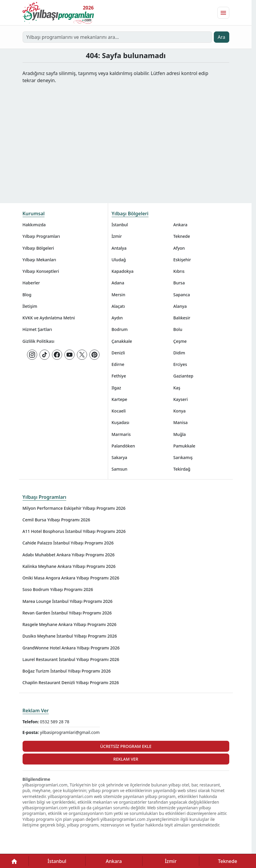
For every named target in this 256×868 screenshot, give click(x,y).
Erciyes (180, 364)
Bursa (179, 283)
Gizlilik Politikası (38, 341)
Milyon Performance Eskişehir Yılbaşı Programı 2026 (74, 508)
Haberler (31, 283)
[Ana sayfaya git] (58, 13)
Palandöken (123, 446)
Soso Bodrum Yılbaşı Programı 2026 (58, 589)
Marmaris (121, 434)
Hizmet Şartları (37, 329)
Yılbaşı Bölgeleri (38, 248)
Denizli (118, 353)
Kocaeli (119, 411)
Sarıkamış (183, 457)
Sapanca (182, 295)
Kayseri (181, 399)
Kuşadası (121, 422)
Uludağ (119, 260)
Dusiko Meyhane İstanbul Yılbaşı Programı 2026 (70, 636)
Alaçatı (118, 306)
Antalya (119, 248)
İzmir (117, 236)
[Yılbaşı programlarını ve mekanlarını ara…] (117, 37)
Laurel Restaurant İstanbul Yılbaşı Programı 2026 (71, 659)
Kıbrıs (179, 271)
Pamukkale (184, 446)
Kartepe (120, 399)
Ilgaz (116, 388)
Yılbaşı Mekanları (39, 260)
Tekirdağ (182, 469)
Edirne (118, 364)
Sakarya (120, 457)
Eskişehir (182, 260)
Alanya (180, 306)
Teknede (182, 236)
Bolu (178, 329)
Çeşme (180, 341)
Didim (179, 353)
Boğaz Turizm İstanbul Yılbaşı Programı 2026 (67, 671)
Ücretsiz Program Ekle (126, 746)
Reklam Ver (36, 711)
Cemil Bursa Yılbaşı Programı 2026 (56, 520)
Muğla (180, 434)
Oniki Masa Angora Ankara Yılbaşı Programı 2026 (71, 578)
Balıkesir (182, 318)
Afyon (179, 248)
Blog (27, 295)
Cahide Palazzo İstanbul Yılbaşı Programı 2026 (68, 543)
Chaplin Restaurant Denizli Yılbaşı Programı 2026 (71, 683)
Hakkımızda (34, 225)
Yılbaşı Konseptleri (41, 271)
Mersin (118, 295)
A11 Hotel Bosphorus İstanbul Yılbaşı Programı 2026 (74, 531)
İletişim (30, 306)
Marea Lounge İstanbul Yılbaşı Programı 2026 (68, 601)
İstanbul (120, 225)
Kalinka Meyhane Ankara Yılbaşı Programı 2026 (69, 566)
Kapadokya (123, 271)
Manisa (181, 422)
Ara (222, 37)
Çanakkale (122, 341)
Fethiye (119, 376)
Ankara (180, 225)
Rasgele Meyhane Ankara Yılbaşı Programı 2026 (70, 624)
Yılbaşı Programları (41, 236)
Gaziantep (184, 376)
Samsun (120, 469)
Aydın (117, 318)
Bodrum (120, 329)
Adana (118, 283)
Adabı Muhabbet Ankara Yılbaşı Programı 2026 (69, 555)
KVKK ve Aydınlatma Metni (49, 318)
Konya (180, 411)
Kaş (177, 388)
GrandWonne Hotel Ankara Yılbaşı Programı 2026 (71, 648)
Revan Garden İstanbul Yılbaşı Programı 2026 (67, 613)
